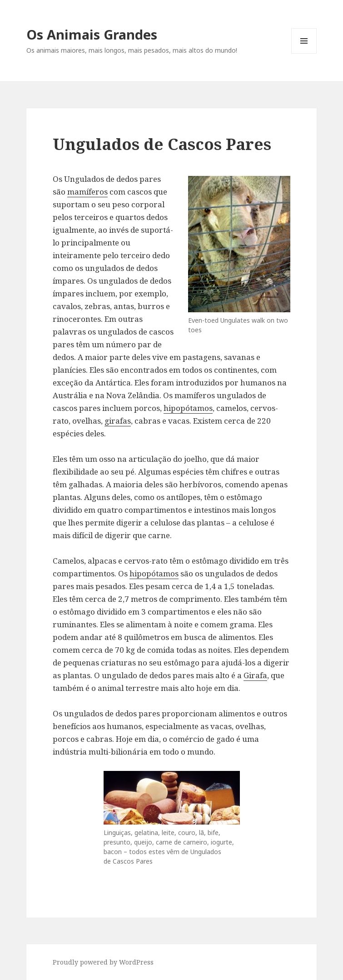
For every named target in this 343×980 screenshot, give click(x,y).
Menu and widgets (304, 53)
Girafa (255, 675)
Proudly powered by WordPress (103, 962)
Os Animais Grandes (92, 34)
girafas (118, 421)
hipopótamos (188, 408)
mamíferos (87, 192)
